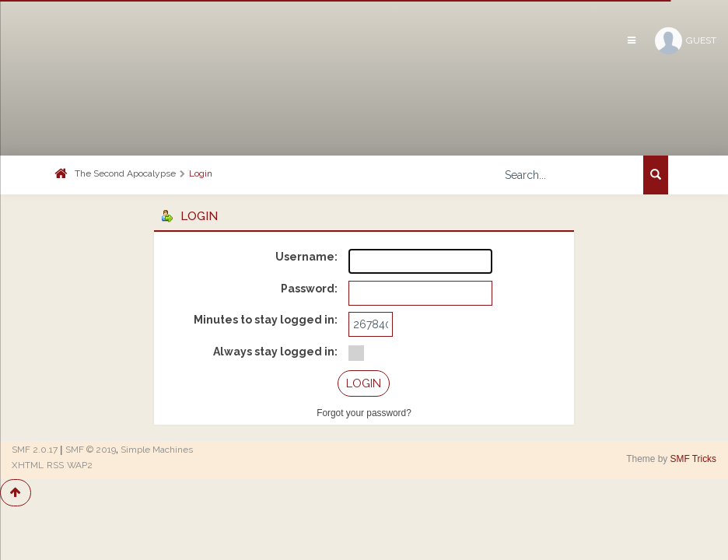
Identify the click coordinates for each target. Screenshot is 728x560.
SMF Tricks (693, 459)
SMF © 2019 (91, 450)
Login (201, 173)
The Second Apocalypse (125, 173)
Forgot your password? (364, 413)
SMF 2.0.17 (35, 450)
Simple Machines (157, 450)
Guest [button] (686, 41)
